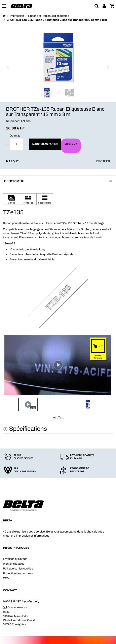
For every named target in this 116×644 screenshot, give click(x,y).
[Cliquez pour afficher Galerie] (11, 199)
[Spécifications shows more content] (25, 429)
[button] (9, 65)
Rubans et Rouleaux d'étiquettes (49, 16)
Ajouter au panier (45, 144)
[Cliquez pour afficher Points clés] (28, 199)
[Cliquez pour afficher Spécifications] (45, 199)
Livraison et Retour (15, 559)
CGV (6, 578)
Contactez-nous (15, 607)
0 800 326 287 (12, 601)
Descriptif (14, 181)
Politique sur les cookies (18, 569)
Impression (17, 16)
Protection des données (18, 573)
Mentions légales (14, 564)
